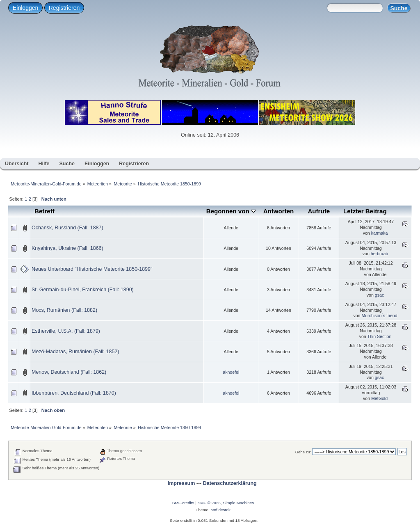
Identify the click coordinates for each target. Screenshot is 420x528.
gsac (379, 295)
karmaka (380, 233)
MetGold (379, 398)
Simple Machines (238, 503)
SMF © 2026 (209, 503)
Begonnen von (231, 211)
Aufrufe (319, 211)
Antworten (279, 211)
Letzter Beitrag (365, 211)
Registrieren (64, 8)
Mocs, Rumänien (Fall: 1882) (64, 310)
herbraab (379, 254)
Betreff (45, 211)
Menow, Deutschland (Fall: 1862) (69, 372)
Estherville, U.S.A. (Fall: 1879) (66, 331)
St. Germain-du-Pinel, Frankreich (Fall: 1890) (83, 290)
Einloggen (25, 8)
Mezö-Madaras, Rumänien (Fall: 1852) (75, 352)
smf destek (221, 510)
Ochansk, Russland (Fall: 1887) (67, 228)
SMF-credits (183, 503)
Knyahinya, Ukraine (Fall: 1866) (67, 248)
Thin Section (379, 336)
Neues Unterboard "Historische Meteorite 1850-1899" (92, 269)
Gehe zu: (303, 452)
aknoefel (231, 372)
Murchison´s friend (379, 315)
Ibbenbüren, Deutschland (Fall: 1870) (74, 393)
